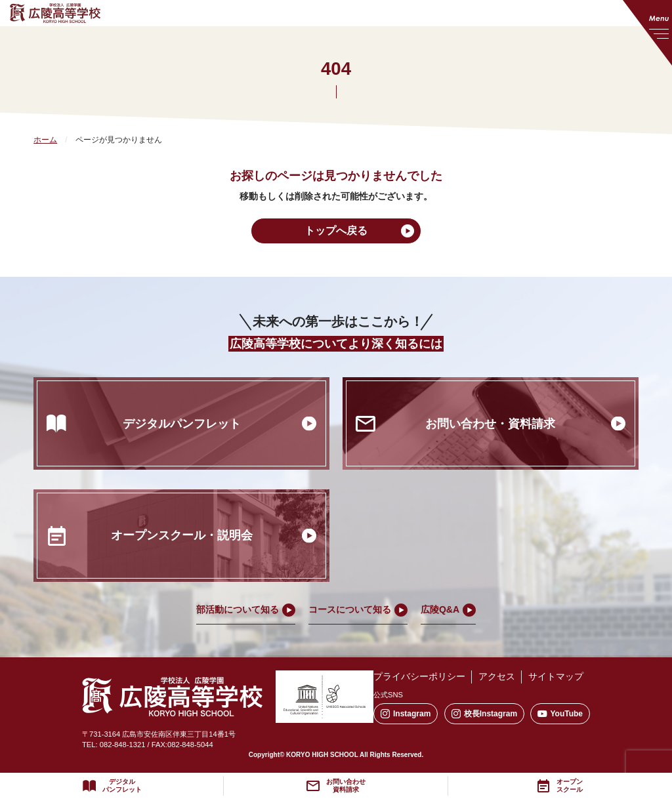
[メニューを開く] (647, 33)
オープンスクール (570, 786)
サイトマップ (556, 676)
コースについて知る (350, 609)
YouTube (560, 714)
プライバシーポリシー (419, 676)
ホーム (45, 140)
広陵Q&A (440, 609)
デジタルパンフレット (122, 786)
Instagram (406, 714)
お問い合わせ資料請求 (346, 786)
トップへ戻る (336, 231)
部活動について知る (238, 609)
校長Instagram (484, 714)
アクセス (497, 676)
